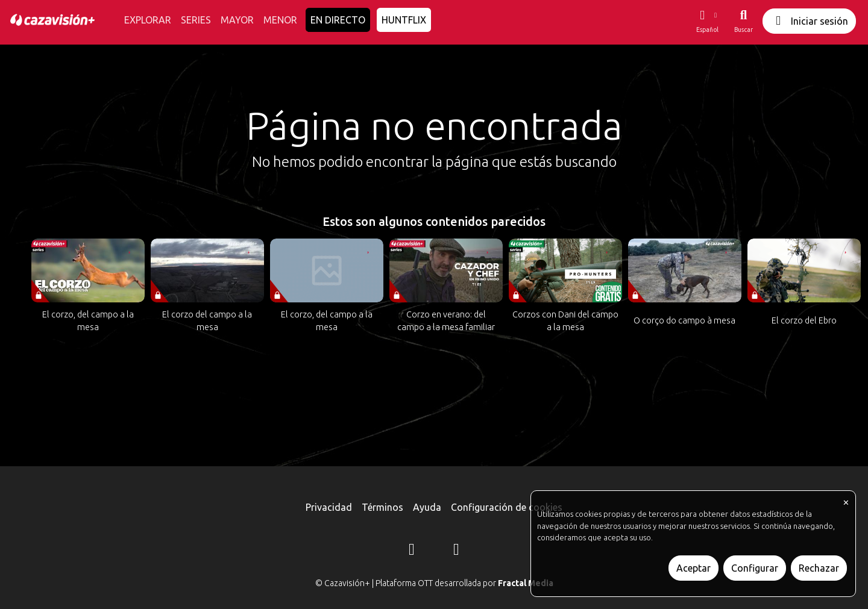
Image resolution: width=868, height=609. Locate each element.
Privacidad (329, 507)
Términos (382, 507)
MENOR (280, 20)
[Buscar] (744, 21)
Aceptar (693, 568)
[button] (707, 21)
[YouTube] (456, 551)
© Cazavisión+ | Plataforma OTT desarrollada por (434, 583)
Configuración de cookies (507, 507)
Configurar (755, 568)
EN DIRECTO (338, 20)
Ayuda (427, 507)
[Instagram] (412, 551)
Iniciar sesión (809, 21)
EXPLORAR (148, 20)
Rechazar (819, 568)
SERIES (196, 20)
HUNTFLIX (404, 20)
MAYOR (237, 20)
